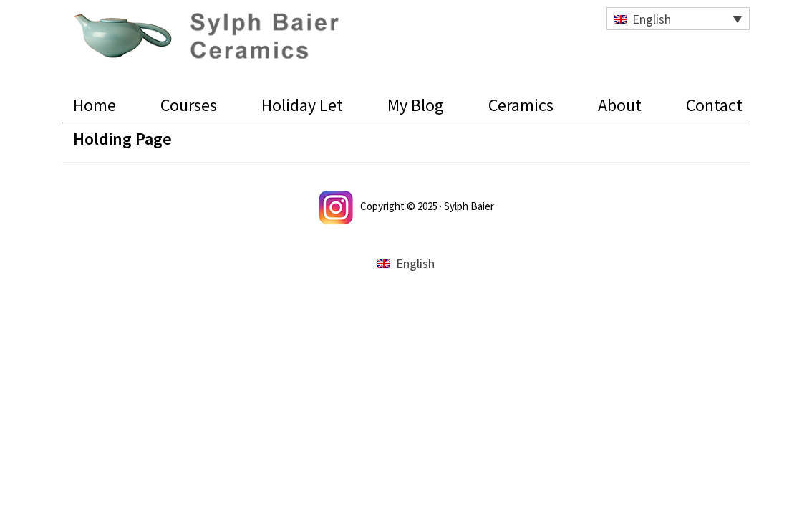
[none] (678, 19)
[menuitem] (678, 19)
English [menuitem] (652, 19)
